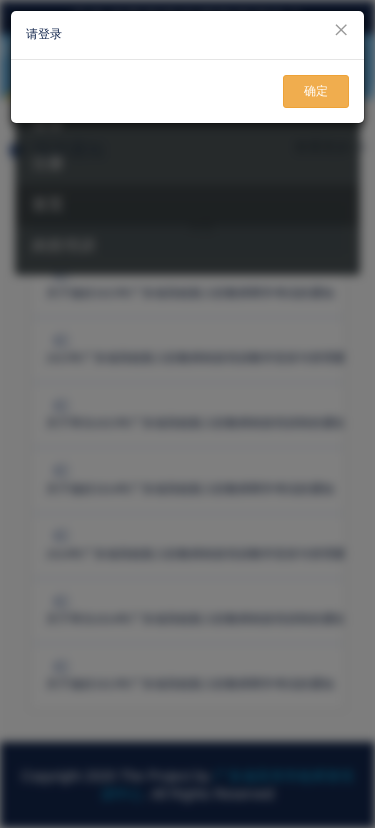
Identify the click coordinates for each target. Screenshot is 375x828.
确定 (316, 91)
